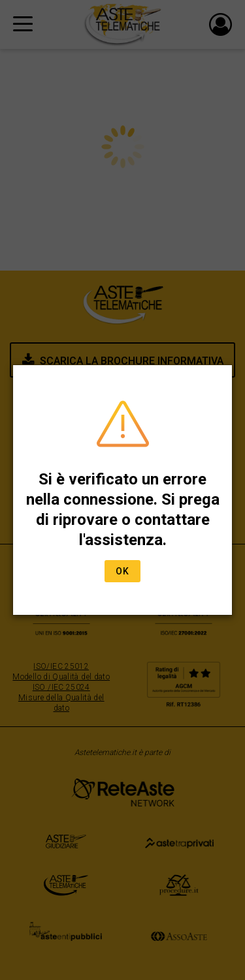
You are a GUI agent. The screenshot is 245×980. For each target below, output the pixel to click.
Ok (122, 571)
